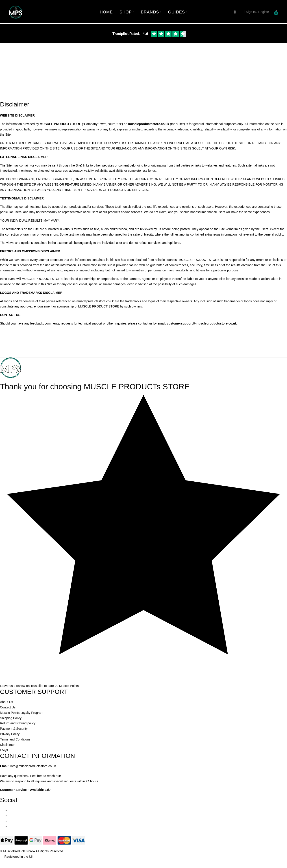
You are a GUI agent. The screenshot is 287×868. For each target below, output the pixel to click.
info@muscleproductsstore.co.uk (33, 766)
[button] (276, 12)
